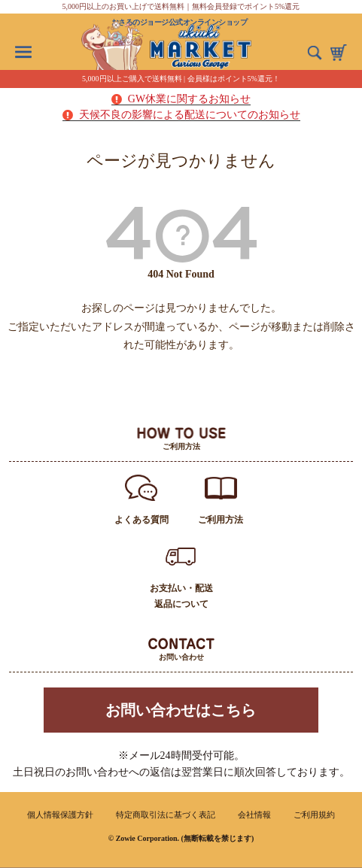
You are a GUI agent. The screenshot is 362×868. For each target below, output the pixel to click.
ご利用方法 (221, 520)
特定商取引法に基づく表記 (166, 815)
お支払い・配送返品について (181, 596)
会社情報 (254, 815)
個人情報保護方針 (60, 815)
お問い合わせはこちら (181, 710)
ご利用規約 (314, 815)
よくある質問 (141, 520)
